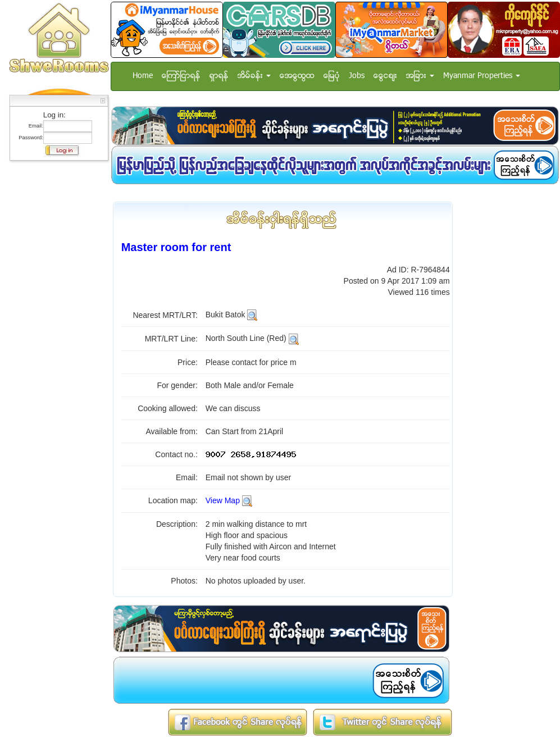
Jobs (357, 76)
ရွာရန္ (219, 76)
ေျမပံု (332, 76)
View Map (223, 500)
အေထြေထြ (297, 76)
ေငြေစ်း (385, 76)
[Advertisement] (56, 334)
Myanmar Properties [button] (482, 76)
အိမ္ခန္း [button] (254, 76)
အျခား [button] (420, 76)
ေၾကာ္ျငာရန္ (181, 76)
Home (143, 76)
